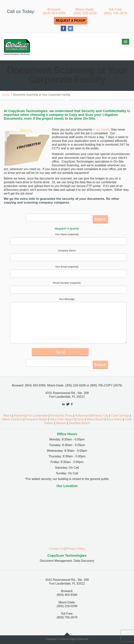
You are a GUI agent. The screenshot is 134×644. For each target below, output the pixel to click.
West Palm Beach (62, 419)
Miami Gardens (12, 419)
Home (6, 95)
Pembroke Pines (61, 416)
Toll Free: (115, 11)
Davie (80, 419)
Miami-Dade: (85, 11)
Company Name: (67, 251)
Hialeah (19, 416)
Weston (61, 423)
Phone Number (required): (67, 283)
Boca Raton (114, 419)
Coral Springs (120, 416)
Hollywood (82, 416)
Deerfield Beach (79, 423)
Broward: (54, 11)
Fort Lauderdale (37, 416)
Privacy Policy (76, 549)
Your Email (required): (67, 267)
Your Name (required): (67, 234)
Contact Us (56, 549)
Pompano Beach (36, 419)
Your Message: (67, 299)
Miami (7, 416)
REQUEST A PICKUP (71, 21)
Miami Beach (95, 419)
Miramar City (100, 416)
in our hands (101, 130)
